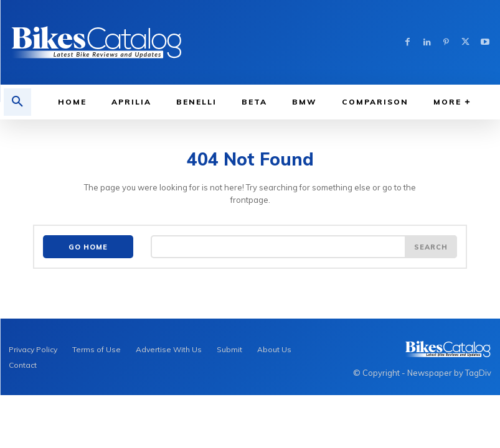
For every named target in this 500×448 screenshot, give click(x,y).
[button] (17, 102)
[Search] (431, 247)
